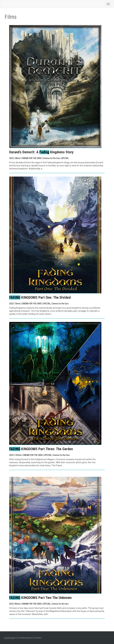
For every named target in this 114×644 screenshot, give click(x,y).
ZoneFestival (9, 638)
